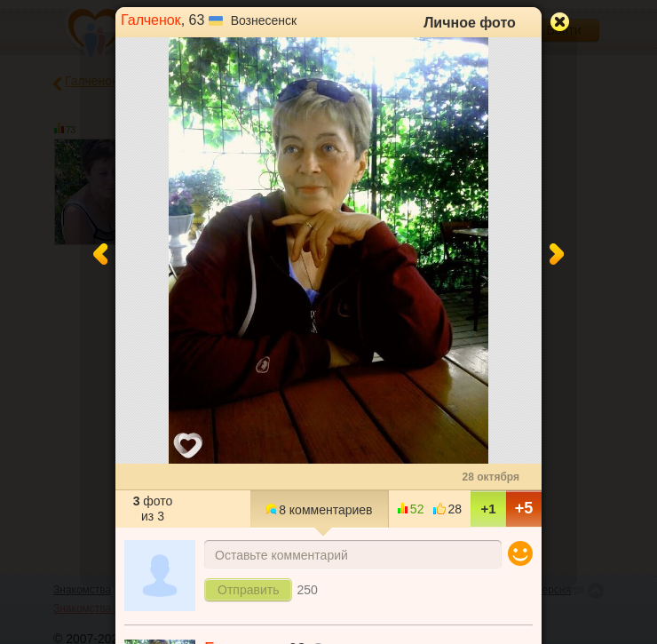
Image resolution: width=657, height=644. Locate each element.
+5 (524, 508)
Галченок (151, 20)
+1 (488, 509)
